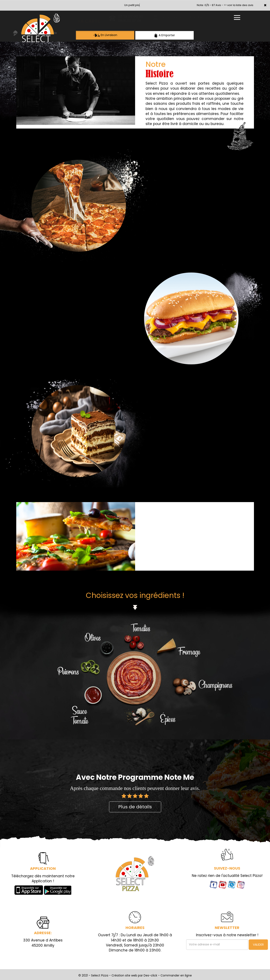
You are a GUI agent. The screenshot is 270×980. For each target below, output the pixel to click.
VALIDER (258, 945)
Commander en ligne (176, 975)
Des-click (150, 975)
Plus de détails (135, 807)
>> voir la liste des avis (239, 5)
